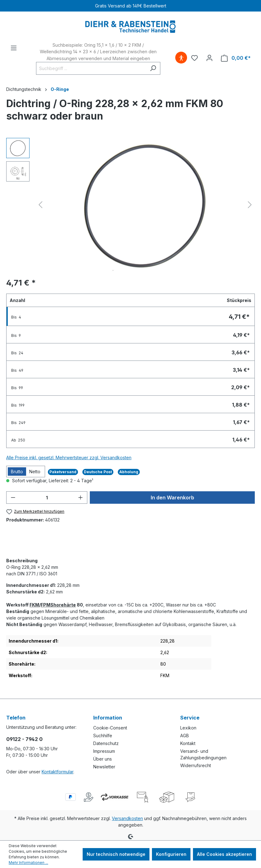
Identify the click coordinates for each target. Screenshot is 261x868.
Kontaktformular (57, 772)
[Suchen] (153, 68)
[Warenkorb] (236, 58)
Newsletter (104, 767)
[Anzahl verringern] (13, 498)
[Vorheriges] (40, 205)
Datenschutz (106, 743)
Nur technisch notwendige (116, 854)
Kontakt (188, 743)
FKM (34, 605)
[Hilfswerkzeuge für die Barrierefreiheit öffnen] (181, 58)
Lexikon (188, 728)
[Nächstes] (250, 205)
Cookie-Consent (110, 728)
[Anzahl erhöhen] (80, 498)
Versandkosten (127, 818)
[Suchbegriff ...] (91, 68)
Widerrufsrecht (196, 765)
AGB (185, 736)
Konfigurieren (171, 854)
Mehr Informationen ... (28, 863)
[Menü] (14, 48)
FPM (46, 605)
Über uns (103, 759)
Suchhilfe (103, 736)
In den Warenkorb (172, 498)
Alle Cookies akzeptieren (224, 854)
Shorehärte (63, 605)
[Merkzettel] (195, 58)
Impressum (104, 751)
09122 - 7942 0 (24, 739)
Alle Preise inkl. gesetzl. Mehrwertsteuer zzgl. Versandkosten (69, 458)
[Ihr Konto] (209, 58)
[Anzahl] (47, 498)
